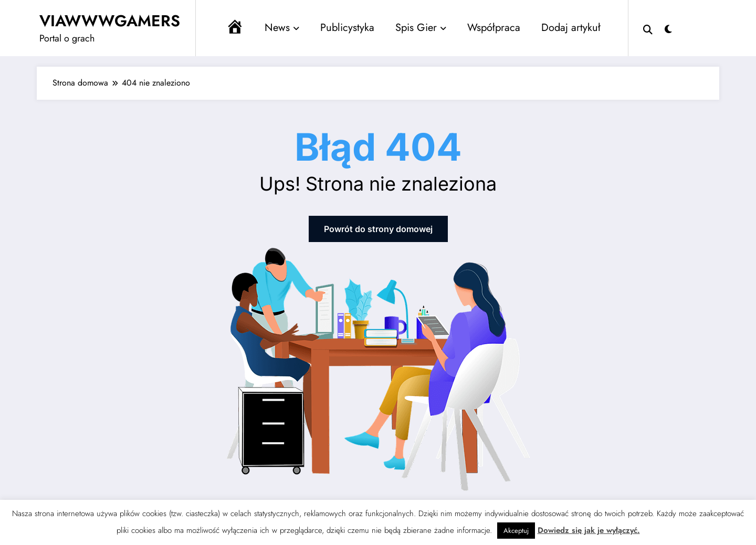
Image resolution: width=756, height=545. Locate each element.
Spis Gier (421, 28)
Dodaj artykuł (571, 28)
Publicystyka (347, 28)
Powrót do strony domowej (378, 229)
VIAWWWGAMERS (110, 21)
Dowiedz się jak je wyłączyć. (589, 530)
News (282, 28)
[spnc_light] (668, 28)
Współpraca (494, 28)
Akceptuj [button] (516, 531)
